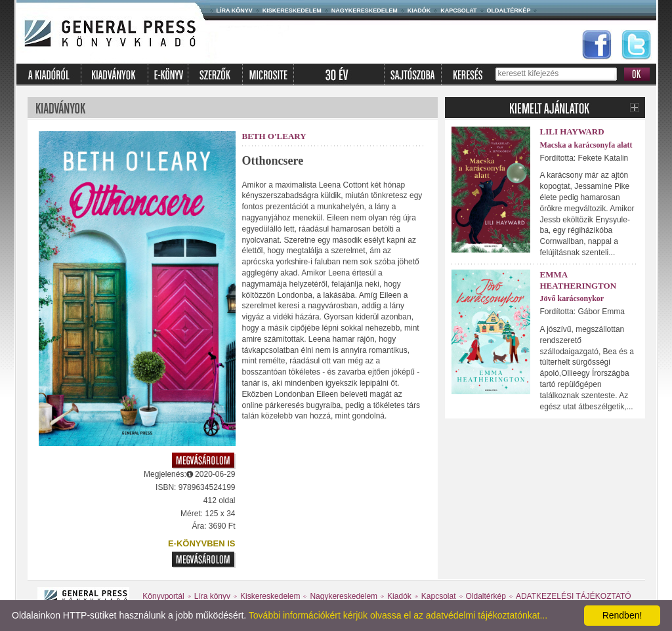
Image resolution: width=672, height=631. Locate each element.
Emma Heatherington (578, 280)
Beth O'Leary (274, 136)
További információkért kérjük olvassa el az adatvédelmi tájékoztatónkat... (398, 615)
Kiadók (419, 10)
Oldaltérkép (509, 10)
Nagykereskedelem (365, 10)
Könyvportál (163, 596)
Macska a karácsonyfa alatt (586, 145)
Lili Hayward (572, 132)
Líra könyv (235, 10)
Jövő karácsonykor (572, 298)
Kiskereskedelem (292, 10)
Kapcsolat (458, 10)
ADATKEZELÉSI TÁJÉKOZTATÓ (574, 596)
